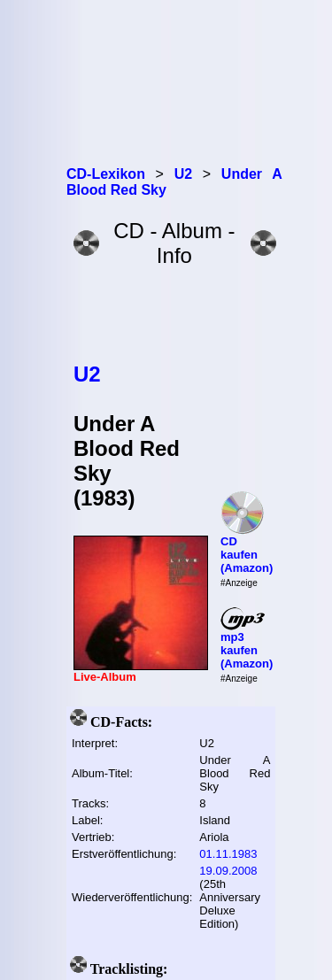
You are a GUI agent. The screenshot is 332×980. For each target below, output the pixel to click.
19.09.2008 (228, 871)
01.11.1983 (228, 854)
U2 (87, 374)
